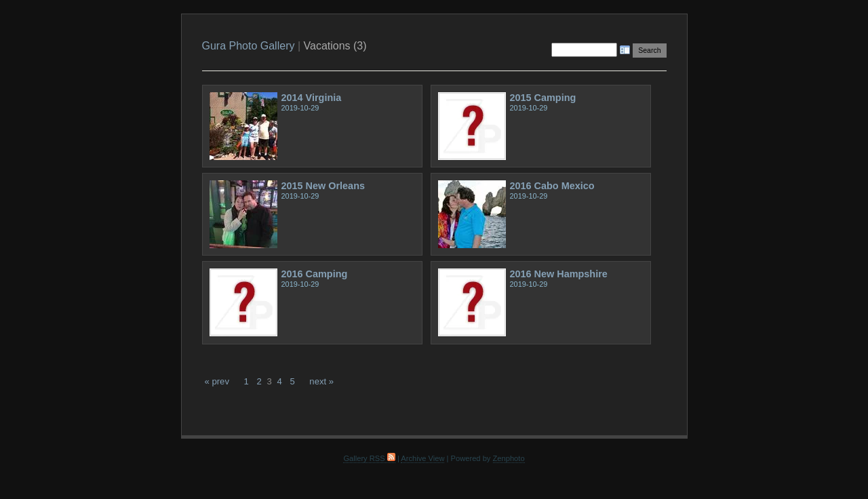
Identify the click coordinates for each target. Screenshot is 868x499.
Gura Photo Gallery (249, 46)
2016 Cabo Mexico (552, 186)
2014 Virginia (312, 98)
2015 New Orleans (323, 186)
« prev (217, 381)
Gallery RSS (369, 458)
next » (321, 381)
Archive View (422, 458)
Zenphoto (509, 458)
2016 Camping (315, 274)
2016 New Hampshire (559, 274)
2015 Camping (543, 98)
